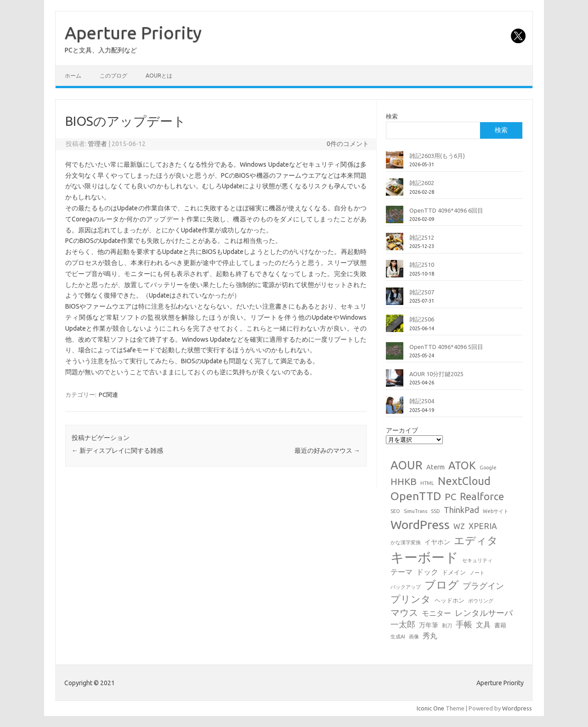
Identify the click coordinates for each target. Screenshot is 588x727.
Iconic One (430, 708)
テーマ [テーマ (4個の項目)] (401, 572)
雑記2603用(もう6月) (437, 156)
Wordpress (517, 708)
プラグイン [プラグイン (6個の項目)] (483, 586)
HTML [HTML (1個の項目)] (427, 483)
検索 (392, 116)
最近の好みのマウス (327, 451)
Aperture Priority (133, 33)
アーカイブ (402, 430)
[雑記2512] (395, 245)
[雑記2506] (395, 327)
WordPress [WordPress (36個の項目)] (420, 524)
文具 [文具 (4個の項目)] (483, 625)
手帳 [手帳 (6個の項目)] (464, 624)
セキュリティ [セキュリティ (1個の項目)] (477, 560)
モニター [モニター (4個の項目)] (436, 613)
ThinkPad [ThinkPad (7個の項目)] (461, 510)
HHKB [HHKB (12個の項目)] (404, 482)
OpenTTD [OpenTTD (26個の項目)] (416, 496)
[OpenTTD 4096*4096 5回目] (395, 355)
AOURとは (159, 76)
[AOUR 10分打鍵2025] (395, 382)
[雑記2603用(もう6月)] (395, 163)
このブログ (113, 76)
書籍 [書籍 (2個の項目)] (500, 625)
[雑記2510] (395, 272)
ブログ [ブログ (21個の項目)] (442, 585)
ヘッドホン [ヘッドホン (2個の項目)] (449, 600)
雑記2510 (422, 265)
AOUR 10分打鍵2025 (436, 374)
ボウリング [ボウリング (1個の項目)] (481, 601)
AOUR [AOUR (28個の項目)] (407, 465)
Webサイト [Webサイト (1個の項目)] (496, 511)
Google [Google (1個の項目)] (488, 468)
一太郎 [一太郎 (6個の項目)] (403, 624)
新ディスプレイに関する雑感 (117, 451)
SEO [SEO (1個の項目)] (395, 511)
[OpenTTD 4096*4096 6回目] (395, 218)
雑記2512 (422, 237)
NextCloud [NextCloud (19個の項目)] (464, 481)
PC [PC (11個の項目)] (450, 497)
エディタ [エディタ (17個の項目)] (476, 540)
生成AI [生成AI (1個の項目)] (398, 637)
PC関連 (108, 394)
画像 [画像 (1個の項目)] (414, 637)
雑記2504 (422, 401)
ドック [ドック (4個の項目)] (427, 572)
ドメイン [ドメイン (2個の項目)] (454, 572)
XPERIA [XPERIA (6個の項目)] (483, 526)
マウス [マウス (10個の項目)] (404, 612)
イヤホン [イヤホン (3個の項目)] (437, 542)
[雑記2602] (395, 191)
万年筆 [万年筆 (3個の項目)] (429, 625)
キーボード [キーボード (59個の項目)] (424, 557)
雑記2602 (422, 183)
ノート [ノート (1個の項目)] (477, 573)
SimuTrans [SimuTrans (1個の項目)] (416, 511)
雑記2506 (422, 319)
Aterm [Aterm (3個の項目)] (435, 467)
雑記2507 (422, 292)
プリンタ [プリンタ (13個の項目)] (411, 599)
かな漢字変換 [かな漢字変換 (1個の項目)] (406, 542)
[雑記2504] (395, 409)
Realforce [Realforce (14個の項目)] (482, 496)
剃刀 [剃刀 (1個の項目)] (447, 626)
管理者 (97, 144)
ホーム (73, 76)
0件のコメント (348, 144)
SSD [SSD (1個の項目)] (435, 511)
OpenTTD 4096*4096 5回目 (446, 347)
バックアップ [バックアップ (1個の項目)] (406, 587)
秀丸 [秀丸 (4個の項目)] (430, 636)
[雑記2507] (395, 300)
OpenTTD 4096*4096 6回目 (446, 210)
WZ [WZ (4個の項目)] (459, 526)
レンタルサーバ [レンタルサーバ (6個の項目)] (484, 613)
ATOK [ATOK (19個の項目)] (462, 465)
